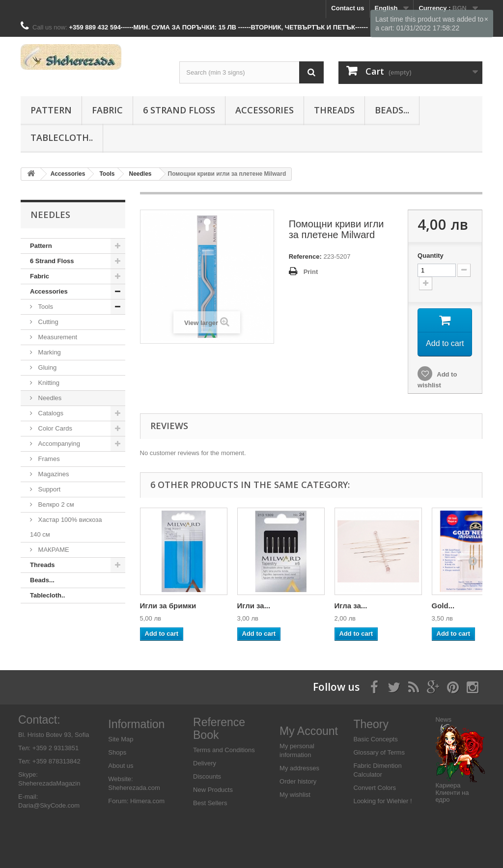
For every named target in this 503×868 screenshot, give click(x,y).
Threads (334, 110)
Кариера (448, 785)
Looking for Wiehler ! (382, 801)
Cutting (47, 322)
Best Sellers (210, 803)
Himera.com (146, 801)
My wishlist (295, 795)
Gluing (46, 367)
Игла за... (351, 606)
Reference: (305, 257)
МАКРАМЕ (53, 550)
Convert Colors (375, 788)
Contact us (348, 8)
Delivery (205, 763)
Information (136, 724)
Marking (49, 352)
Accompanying (58, 444)
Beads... (392, 110)
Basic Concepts (375, 739)
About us (121, 766)
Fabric (107, 110)
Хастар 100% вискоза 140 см (66, 527)
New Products (213, 790)
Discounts (207, 776)
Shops (117, 752)
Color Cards (54, 428)
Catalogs (50, 413)
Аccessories (265, 110)
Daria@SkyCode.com (49, 805)
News (443, 719)
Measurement (57, 337)
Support (48, 489)
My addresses (299, 768)
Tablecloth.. (62, 137)
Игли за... (254, 606)
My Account (309, 731)
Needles (49, 398)
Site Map (121, 739)
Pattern (51, 110)
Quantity (431, 256)
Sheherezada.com (134, 788)
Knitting (48, 383)
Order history (298, 781)
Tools (45, 307)
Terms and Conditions (224, 750)
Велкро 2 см (55, 504)
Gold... (443, 606)
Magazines (53, 474)
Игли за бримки (168, 606)
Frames (48, 459)
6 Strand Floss (179, 110)
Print (311, 272)
